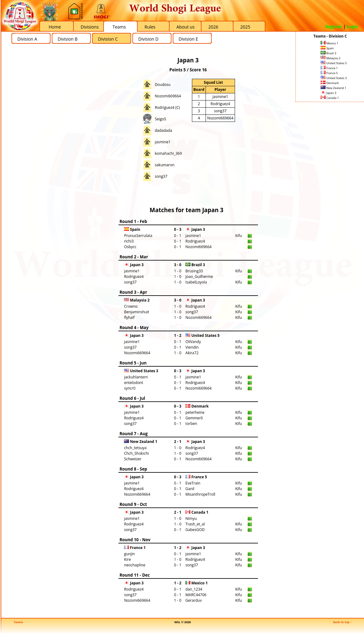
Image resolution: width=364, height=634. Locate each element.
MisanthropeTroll (200, 494)
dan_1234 (194, 589)
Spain (327, 48)
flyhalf (129, 317)
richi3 (129, 241)
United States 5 (334, 63)
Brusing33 (194, 271)
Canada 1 (330, 98)
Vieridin (192, 347)
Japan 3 (328, 93)
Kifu (239, 236)
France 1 (329, 68)
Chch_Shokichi (136, 453)
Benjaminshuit (137, 312)
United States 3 (334, 78)
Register (334, 27)
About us (185, 27)
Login (352, 27)
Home (55, 27)
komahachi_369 (168, 153)
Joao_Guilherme (199, 277)
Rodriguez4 (220, 104)
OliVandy (193, 342)
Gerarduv (194, 600)
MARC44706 (196, 595)
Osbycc (130, 247)
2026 (213, 27)
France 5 (329, 73)
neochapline (135, 565)
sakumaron (164, 165)
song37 (161, 176)
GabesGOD (195, 530)
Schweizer (133, 459)
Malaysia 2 (331, 58)
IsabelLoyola (196, 282)
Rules (150, 27)
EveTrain (193, 483)
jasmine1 (163, 142)
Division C (108, 39)
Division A (27, 39)
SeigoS (160, 119)
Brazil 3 (328, 53)
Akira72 (192, 353)
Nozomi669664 (168, 96)
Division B (68, 39)
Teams (119, 27)
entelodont (134, 383)
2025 (245, 27)
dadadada (163, 130)
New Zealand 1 (333, 88)
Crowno (131, 306)
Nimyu (191, 518)
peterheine (195, 412)
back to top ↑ (342, 622)
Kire (127, 559)
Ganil (190, 489)
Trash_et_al (195, 524)
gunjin (129, 554)
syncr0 (130, 388)
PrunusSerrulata (138, 236)
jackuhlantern (136, 377)
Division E (188, 39)
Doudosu (163, 85)
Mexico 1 (329, 43)
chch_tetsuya (135, 448)
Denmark (330, 83)
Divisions (90, 27)
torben (191, 424)
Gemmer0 (194, 418)
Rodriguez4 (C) (167, 107)
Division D (148, 39)
